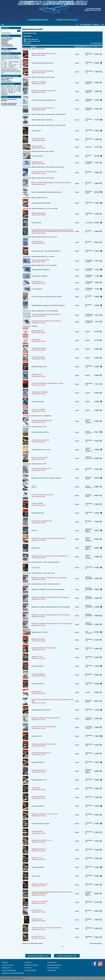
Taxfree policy (52, 970)
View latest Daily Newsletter (9, 105)
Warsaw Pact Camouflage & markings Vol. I (44, 100)
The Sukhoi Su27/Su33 (38, 139)
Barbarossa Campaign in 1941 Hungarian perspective (47, 478)
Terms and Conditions (9, 970)
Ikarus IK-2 (35, 531)
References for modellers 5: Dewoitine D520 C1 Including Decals (49, 578)
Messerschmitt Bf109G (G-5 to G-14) (41, 840)
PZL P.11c (34, 486)
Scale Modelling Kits (7, 45)
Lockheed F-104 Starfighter (39, 348)
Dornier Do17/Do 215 (37, 936)
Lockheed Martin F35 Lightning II (41, 270)
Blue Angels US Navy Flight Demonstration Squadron (46, 321)
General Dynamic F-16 (38, 282)
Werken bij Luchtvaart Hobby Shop (13, 973)
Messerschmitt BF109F (38, 806)
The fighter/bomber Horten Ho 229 (41, 753)
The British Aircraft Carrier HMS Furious (42, 63)
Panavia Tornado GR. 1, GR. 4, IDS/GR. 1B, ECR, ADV (46, 251)
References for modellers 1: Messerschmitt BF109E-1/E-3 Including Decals (52, 624)
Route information (8, 965)
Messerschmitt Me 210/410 (39, 367)
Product (34, 47)
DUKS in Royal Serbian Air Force (40, 432)
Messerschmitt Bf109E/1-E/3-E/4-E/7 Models (44, 648)
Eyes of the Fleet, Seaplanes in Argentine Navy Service (46, 192)
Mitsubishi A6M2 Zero (38, 331)
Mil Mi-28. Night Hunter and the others (42, 120)
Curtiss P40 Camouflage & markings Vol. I (43, 108)
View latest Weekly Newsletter (9, 103)
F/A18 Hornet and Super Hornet (40, 260)
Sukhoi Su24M (36, 340)
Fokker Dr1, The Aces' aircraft (40, 458)
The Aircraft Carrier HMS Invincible (41, 203)
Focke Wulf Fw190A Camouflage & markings (44, 727)
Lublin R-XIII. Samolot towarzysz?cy (41, 468)
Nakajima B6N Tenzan (38, 513)
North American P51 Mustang (40, 392)
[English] (77, 25)
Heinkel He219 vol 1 (37, 919)
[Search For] (9, 31)
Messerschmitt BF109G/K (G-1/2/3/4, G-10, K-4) (45, 814)
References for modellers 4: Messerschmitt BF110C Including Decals (50, 597)
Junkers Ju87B (36, 876)
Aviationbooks (5, 41)
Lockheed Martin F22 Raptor (39, 276)
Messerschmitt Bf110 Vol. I (39, 849)
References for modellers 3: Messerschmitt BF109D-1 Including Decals (51, 607)
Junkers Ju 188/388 (37, 503)
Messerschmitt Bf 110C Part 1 (40, 632)
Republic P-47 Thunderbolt (39, 82)
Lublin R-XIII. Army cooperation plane (42, 521)
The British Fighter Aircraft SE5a (40, 440)
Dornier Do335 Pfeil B (37, 684)
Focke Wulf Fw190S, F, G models (41, 824)
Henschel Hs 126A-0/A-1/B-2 (40, 884)
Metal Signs (5, 43)
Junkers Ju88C (36, 788)
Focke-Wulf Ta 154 (37, 736)
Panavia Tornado (36, 223)
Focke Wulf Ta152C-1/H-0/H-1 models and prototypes (47, 928)
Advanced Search (6, 33)
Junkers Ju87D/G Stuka (38, 797)
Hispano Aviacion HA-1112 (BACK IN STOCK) (44, 172)
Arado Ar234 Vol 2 (37, 910)
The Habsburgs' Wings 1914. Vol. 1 (41, 450)
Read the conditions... (7, 81)
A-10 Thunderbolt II (37, 289)
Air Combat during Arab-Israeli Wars (42, 420)
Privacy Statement (30, 970)
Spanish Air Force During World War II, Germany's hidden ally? (49, 538)
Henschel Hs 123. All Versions (40, 902)
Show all (27, 43)
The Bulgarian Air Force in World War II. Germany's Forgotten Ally (50, 556)
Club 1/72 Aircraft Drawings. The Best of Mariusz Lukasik (47, 383)
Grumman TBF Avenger (38, 357)
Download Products (6, 51)
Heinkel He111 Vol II (37, 657)
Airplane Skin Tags (6, 39)
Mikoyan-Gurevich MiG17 (38, 639)
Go (19, 31)
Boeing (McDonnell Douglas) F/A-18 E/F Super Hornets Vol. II (48, 305)
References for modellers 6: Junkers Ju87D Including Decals (48, 589)
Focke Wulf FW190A (37, 832)
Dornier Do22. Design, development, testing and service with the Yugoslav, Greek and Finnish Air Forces (52, 893)
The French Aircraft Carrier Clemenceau (42, 71)
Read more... (5, 94)
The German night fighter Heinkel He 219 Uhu (44, 744)
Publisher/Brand (80, 47)
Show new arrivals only (31, 39)
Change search (27, 36)
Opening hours (52, 962)
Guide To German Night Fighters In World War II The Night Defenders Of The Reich (52, 700)
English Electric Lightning (39, 213)
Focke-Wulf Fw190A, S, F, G (39, 770)
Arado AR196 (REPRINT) (38, 674)
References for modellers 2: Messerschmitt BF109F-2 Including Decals (51, 615)
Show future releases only (32, 41)
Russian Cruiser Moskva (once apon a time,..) (44, 53)
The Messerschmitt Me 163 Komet (41, 710)
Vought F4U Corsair (37, 375)
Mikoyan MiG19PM (37, 146)
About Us (5, 962)
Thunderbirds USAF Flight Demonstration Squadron (46, 314)
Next (100, 943)
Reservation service (53, 968)
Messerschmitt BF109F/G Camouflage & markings (45, 718)
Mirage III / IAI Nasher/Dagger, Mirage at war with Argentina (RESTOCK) (51, 183)
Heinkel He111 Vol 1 (37, 858)
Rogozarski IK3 (36, 548)
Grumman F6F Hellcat (38, 402)
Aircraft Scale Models (7, 38)
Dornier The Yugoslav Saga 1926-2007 (42, 495)
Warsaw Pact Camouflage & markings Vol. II (44, 91)
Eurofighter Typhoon (37, 162)
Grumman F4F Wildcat (38, 867)
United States (87, 25)
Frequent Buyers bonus (55, 965)
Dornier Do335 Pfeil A (38, 666)
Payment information (31, 965)
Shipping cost (6, 968)
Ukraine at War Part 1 (38, 156)
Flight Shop (4, 42)
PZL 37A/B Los (36, 568)
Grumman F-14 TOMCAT (38, 410)
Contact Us (28, 962)
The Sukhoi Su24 (36, 131)
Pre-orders (28, 968)
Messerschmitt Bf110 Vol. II (39, 780)
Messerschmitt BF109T (38, 762)
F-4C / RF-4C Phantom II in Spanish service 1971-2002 (47, 297)
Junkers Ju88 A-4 (36, 692)
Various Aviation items (7, 46)
